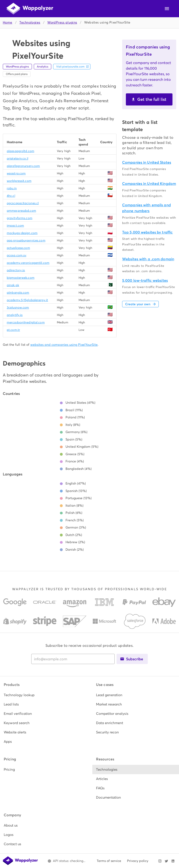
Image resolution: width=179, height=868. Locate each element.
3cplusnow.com (18, 307)
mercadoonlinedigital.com (26, 322)
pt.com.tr (13, 330)
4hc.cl (11, 196)
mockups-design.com (22, 233)
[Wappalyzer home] (30, 9)
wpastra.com (16, 173)
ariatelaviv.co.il (17, 158)
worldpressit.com (19, 181)
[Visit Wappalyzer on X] (166, 861)
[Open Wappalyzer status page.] (66, 861)
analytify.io (15, 315)
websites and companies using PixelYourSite (64, 345)
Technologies (30, 22)
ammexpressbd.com (21, 211)
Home (8, 22)
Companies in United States (147, 162)
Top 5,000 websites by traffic (147, 232)
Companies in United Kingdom (149, 184)
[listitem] (43, 695)
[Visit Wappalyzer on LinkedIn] (173, 861)
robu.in (12, 188)
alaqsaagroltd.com (21, 151)
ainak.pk (13, 285)
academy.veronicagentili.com (28, 263)
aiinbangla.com (18, 293)
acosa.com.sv (17, 255)
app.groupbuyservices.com (26, 240)
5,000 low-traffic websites (145, 280)
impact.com (15, 225)
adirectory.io (16, 270)
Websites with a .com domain (148, 259)
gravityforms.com (20, 218)
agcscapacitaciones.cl (23, 203)
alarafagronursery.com (23, 166)
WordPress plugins (62, 22)
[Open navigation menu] (167, 9)
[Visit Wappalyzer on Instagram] (160, 861)
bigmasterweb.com (21, 278)
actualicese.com (18, 248)
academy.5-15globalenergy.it (27, 300)
